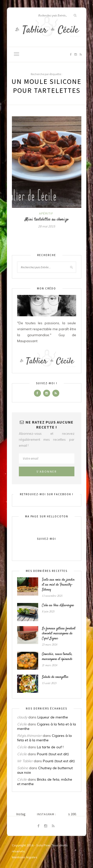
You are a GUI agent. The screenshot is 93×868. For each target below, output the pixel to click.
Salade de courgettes (55, 677)
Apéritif (46, 214)
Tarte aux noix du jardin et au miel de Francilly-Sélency (58, 585)
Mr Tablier (25, 761)
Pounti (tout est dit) (53, 754)
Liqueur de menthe (53, 717)
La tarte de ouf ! (50, 747)
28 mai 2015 (46, 226)
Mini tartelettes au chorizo (47, 219)
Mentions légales (25, 857)
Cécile (22, 724)
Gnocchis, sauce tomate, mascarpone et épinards (57, 657)
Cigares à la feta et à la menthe (44, 738)
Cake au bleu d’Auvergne (58, 605)
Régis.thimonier (29, 736)
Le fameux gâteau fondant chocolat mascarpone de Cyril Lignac (59, 634)
